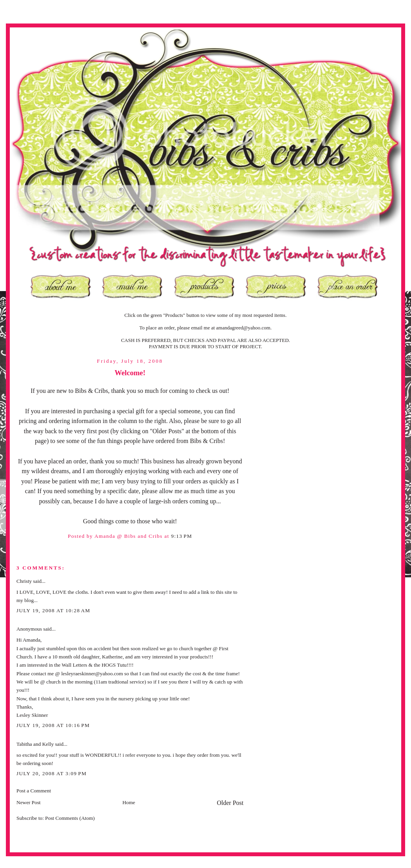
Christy (24, 581)
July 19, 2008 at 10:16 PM (53, 725)
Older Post (230, 803)
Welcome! (130, 373)
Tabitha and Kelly (35, 744)
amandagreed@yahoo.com (243, 328)
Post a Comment (34, 791)
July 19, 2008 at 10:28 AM (53, 610)
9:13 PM (182, 536)
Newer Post (29, 802)
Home (129, 802)
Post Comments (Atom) (70, 818)
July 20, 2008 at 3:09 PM (51, 773)
